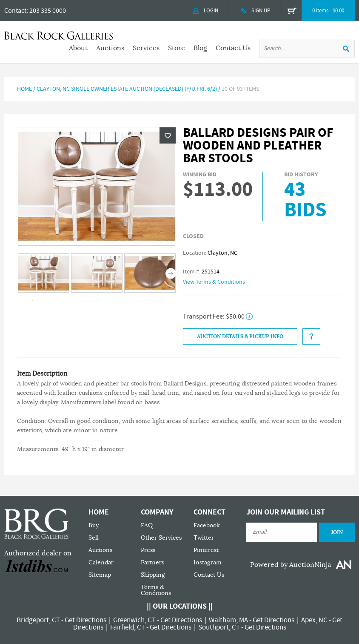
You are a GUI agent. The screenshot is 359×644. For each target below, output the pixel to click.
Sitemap (100, 575)
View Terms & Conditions (214, 282)
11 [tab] (160, 300)
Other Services (161, 538)
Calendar (101, 562)
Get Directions (85, 620)
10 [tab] (148, 300)
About (78, 48)
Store (177, 48)
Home (24, 89)
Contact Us (233, 48)
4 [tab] (71, 300)
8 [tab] (122, 300)
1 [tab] (33, 300)
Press (148, 550)
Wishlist (168, 135)
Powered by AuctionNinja (291, 565)
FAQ (147, 525)
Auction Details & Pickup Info (240, 336)
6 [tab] (97, 300)
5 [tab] (84, 300)
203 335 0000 (48, 11)
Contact (15, 11)
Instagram (208, 562)
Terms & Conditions (156, 590)
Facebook (207, 525)
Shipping (153, 575)
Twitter (204, 538)
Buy (94, 525)
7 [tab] (109, 300)
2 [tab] (46, 300)
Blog (200, 48)
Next (171, 274)
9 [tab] (135, 300)
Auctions (110, 48)
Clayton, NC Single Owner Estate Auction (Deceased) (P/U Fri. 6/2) (127, 89)
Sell (94, 538)
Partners (152, 562)
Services (146, 48)
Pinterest (206, 550)
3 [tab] (58, 300)
